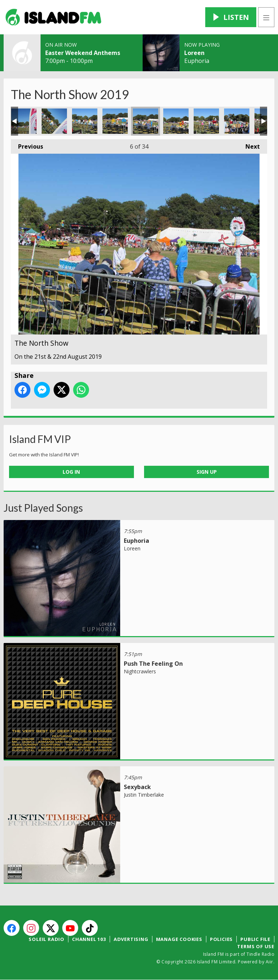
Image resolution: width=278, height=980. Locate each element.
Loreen (194, 53)
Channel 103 (89, 939)
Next (249, 145)
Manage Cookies (179, 939)
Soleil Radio (47, 939)
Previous (27, 145)
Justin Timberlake (144, 795)
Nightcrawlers (140, 671)
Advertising (131, 939)
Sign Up (207, 472)
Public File (255, 939)
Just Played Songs (43, 508)
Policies (221, 939)
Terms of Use (256, 946)
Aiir (269, 962)
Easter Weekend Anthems (83, 53)
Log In (71, 472)
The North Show (24, 121)
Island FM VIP (40, 439)
